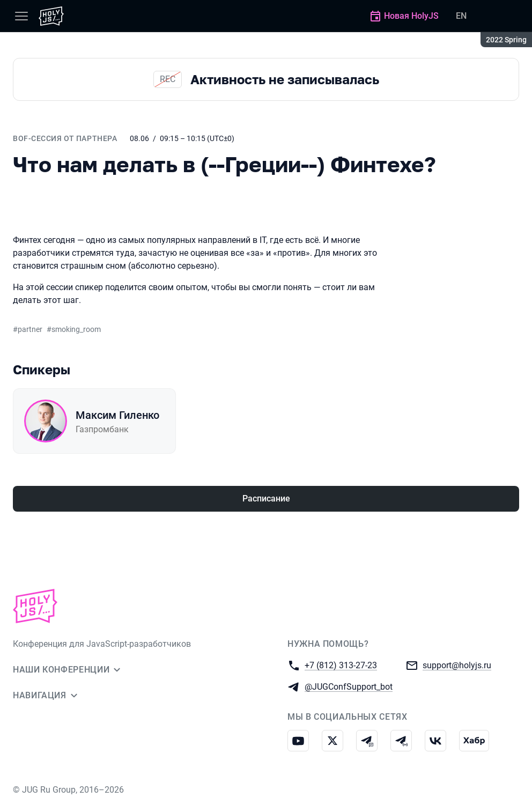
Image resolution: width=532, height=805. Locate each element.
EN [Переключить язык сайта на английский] (461, 16)
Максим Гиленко (117, 415)
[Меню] (21, 16)
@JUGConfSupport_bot (349, 686)
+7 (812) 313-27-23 (341, 665)
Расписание (266, 498)
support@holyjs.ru (457, 665)
